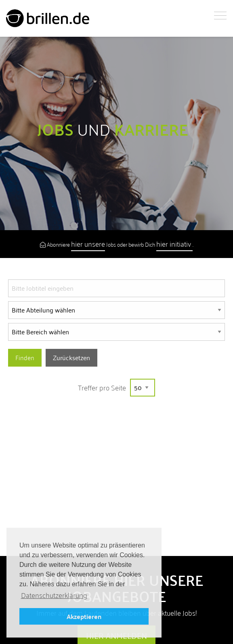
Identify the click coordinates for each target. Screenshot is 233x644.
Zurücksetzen (71, 358)
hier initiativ (174, 244)
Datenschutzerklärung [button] (54, 595)
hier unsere (88, 244)
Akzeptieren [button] (84, 616)
